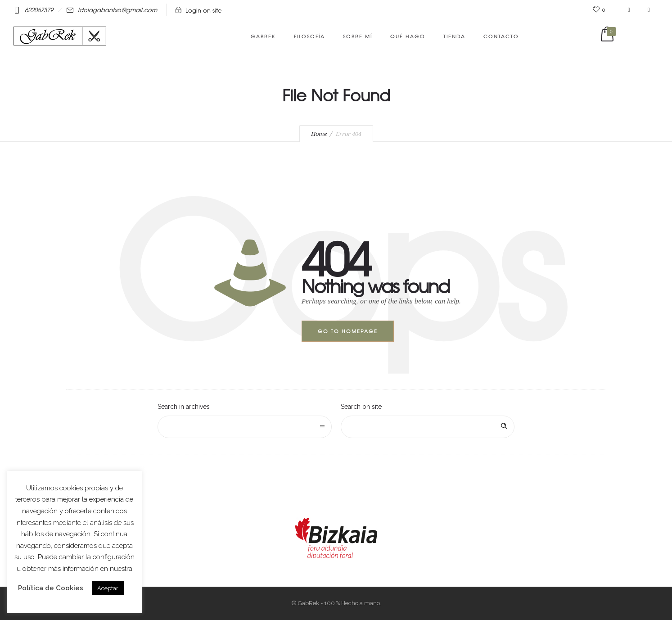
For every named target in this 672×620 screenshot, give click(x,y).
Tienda (454, 36)
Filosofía (309, 36)
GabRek (263, 36)
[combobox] (245, 427)
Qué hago (408, 36)
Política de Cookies (51, 588)
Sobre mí (358, 36)
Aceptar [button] (108, 588)
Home (319, 134)
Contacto (501, 36)
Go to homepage (348, 331)
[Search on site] (428, 427)
